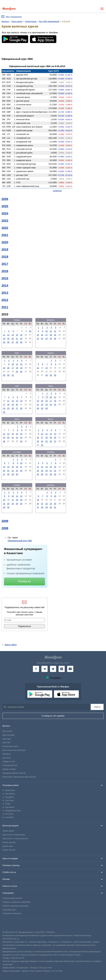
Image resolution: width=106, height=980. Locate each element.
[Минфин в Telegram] (45, 669)
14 (17, 335)
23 (42, 339)
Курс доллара (8, 735)
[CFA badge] (9, 925)
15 (21, 335)
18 (4, 339)
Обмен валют (8, 831)
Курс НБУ (7, 743)
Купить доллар (9, 842)
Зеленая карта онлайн (12, 898)
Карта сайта (11, 645)
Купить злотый (9, 850)
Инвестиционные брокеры (14, 750)
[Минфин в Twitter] (53, 669)
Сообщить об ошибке (53, 716)
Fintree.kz (24, 581)
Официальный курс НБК (20, 541)
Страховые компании (12, 913)
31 (13, 375)
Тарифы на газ (9, 762)
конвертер (57, 191)
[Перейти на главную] (9, 9)
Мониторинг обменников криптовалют (19, 777)
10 (30, 331)
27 (13, 342)
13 (13, 335)
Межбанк (7, 754)
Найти (97, 707)
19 (8, 339)
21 (17, 339)
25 (4, 342)
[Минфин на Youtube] (70, 669)
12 (8, 335)
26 (8, 342)
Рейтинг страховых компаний (15, 906)
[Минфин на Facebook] (36, 669)
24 (46, 339)
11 (4, 335)
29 (21, 342)
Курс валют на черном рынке (15, 839)
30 (8, 375)
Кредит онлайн (9, 769)
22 (21, 339)
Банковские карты (10, 746)
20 (13, 339)
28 (17, 342)
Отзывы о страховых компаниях (17, 902)
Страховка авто (9, 910)
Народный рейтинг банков (14, 773)
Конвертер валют (10, 765)
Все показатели (14, 17)
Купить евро (8, 846)
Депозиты (7, 758)
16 (42, 335)
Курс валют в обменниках (14, 835)
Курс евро (7, 739)
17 (46, 335)
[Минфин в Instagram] (62, 669)
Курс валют (7, 731)
